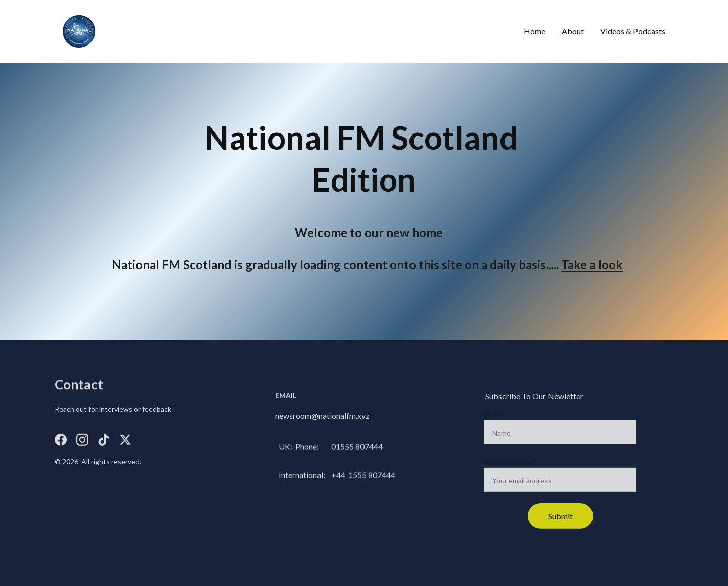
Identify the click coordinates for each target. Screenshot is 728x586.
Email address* (510, 467)
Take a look (592, 265)
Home (535, 31)
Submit (560, 522)
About (573, 31)
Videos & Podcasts (633, 31)
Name (495, 420)
